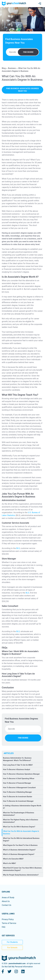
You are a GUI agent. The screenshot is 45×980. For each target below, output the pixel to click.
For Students (12, 942)
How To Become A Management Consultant (19, 788)
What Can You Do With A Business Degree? (19, 827)
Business (12, 68)
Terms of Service (9, 923)
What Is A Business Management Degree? (19, 854)
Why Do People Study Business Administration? (21, 875)
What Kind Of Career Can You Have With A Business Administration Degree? (22, 869)
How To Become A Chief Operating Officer (19, 779)
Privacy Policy (8, 919)
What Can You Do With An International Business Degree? (21, 839)
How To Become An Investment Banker (18, 797)
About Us (6, 901)
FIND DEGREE (28, 52)
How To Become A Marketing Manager (17, 792)
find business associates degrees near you (22, 90)
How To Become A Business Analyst (16, 769)
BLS (18, 548)
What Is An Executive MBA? (13, 859)
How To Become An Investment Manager (18, 801)
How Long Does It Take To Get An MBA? (18, 765)
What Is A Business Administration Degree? (19, 850)
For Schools (12, 948)
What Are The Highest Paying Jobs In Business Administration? (21, 821)
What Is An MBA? (9, 863)
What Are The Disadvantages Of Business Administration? (19, 814)
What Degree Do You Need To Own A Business (20, 845)
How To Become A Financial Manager (17, 783)
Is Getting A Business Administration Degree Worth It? (22, 807)
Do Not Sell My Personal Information (17, 967)
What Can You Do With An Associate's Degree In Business (21, 832)
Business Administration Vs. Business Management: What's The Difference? (17, 759)
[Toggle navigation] (40, 4)
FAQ (4, 927)
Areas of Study (8, 898)
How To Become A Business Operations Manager (21, 774)
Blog (4, 68)
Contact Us (7, 905)
